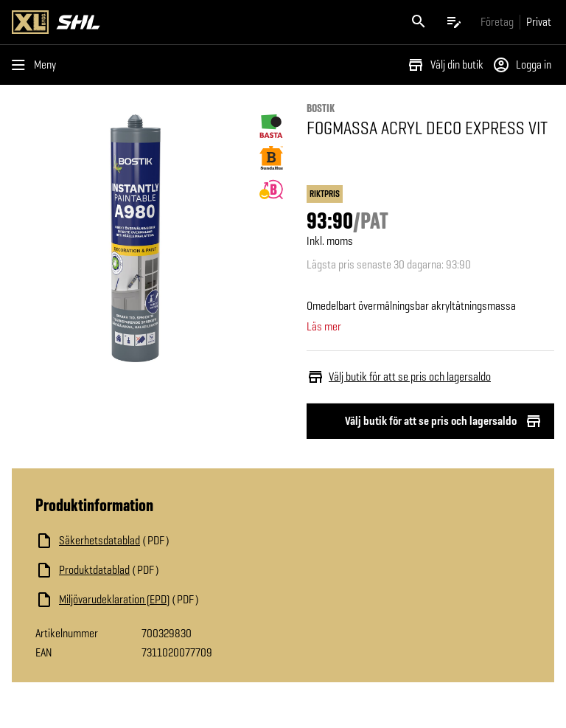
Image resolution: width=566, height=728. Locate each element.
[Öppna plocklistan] (454, 22)
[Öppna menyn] (37, 65)
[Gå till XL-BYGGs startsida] (144, 22)
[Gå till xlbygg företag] (497, 22)
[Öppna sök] (419, 22)
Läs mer (324, 327)
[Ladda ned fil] (183, 541)
